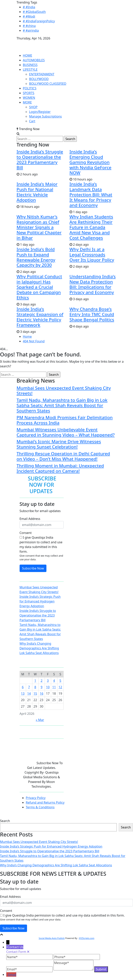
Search (5, 821)
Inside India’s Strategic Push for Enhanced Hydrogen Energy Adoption (40, 601)
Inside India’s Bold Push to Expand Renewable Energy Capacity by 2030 (36, 257)
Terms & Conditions (40, 807)
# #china (29, 26)
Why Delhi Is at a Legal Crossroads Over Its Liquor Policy (92, 255)
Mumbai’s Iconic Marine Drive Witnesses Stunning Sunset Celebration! (59, 444)
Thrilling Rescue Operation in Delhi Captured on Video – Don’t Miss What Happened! (63, 456)
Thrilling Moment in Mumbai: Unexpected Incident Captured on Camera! (60, 468)
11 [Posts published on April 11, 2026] (54, 687)
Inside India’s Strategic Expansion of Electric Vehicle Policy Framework (40, 317)
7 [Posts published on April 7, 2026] (29, 687)
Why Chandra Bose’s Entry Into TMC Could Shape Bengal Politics (92, 314)
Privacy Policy (36, 798)
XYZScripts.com (87, 938)
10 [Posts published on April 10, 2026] (48, 687)
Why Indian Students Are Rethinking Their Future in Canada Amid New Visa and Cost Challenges (91, 227)
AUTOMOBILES (34, 60)
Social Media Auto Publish (52, 938)
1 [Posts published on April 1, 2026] (35, 681)
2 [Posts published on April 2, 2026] (41, 681)
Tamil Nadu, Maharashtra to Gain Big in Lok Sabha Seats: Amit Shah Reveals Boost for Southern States (62, 405)
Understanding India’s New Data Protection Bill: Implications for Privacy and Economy (93, 284)
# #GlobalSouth (34, 12)
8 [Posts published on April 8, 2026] (35, 687)
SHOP (33, 107)
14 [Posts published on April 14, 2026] (29, 693)
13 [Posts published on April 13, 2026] (23, 693)
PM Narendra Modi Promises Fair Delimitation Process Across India (65, 420)
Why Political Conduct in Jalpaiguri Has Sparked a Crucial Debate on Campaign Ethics (39, 287)
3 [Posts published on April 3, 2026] (48, 681)
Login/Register (40, 112)
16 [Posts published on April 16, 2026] (42, 693)
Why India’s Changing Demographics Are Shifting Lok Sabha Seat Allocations (39, 648)
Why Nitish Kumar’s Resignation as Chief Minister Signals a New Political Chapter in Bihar (39, 227)
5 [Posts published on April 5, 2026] (60, 681)
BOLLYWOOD (39, 79)
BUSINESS (30, 65)
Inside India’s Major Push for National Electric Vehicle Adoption (37, 192)
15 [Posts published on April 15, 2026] (35, 693)
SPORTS (29, 93)
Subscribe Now (33, 568)
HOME (28, 55)
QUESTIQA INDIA (29, 43)
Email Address (30, 519)
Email (12, 975)
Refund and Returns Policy (45, 802)
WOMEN (29, 98)
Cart (32, 121)
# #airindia (31, 30)
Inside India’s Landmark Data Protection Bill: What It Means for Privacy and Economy (91, 195)
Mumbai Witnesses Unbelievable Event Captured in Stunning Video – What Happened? (66, 432)
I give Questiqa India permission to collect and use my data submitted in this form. (41, 544)
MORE (27, 102)
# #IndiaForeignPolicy (39, 21)
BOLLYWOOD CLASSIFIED (48, 84)
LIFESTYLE (30, 70)
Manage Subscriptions (46, 116)
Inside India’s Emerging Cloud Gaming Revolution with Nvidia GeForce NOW (90, 162)
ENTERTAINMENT (42, 74)
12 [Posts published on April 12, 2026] (60, 687)
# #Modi (29, 16)
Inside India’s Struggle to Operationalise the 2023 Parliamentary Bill (40, 160)
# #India (29, 7)
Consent (26, 533)
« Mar (40, 720)
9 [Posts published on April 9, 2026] (41, 687)
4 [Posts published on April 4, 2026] (54, 681)
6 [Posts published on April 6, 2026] (23, 687)
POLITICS (30, 88)
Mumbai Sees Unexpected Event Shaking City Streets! (64, 391)
